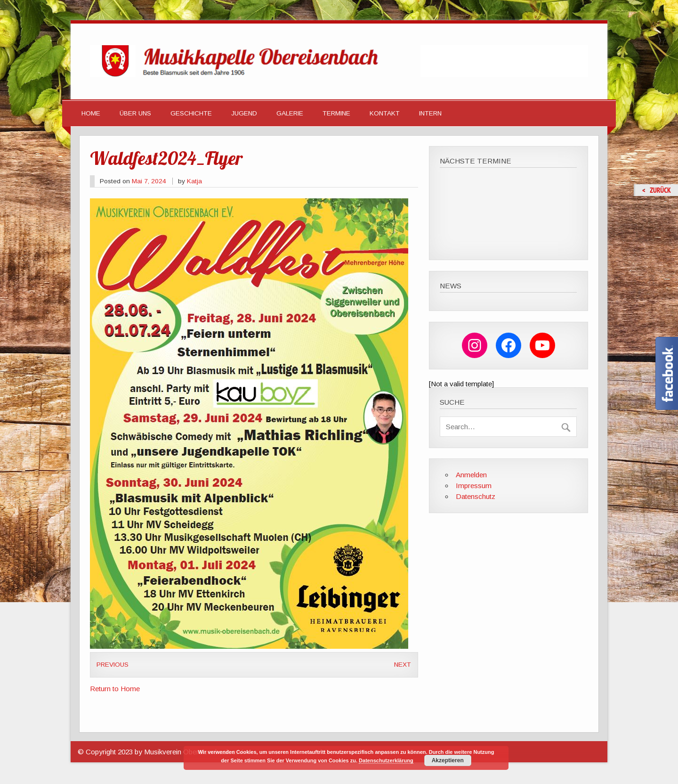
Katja (194, 181)
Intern (430, 113)
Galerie (290, 113)
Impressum (474, 486)
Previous (113, 665)
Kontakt (385, 113)
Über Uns (135, 113)
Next (403, 665)
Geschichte (191, 113)
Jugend (244, 113)
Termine (336, 113)
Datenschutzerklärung (386, 760)
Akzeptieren (448, 760)
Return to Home (115, 689)
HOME (91, 113)
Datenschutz (476, 496)
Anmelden (471, 475)
